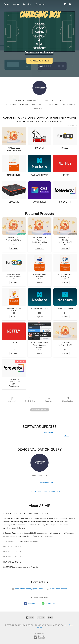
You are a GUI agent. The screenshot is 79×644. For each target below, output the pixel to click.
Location (27, 4)
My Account (11, 399)
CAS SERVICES (69, 104)
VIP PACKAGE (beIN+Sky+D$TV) (28, 100)
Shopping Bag (68, 399)
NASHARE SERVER (28, 104)
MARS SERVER (10, 104)
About (16, 4)
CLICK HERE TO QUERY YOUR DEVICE (45, 492)
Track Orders (30, 399)
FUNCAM (60, 100)
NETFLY (42, 104)
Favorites (49, 399)
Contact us (40, 4)
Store (7, 4)
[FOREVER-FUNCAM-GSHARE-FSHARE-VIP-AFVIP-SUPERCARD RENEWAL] (39, 88)
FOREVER (49, 100)
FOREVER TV (39, 108)
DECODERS (54, 104)
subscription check (47, 482)
